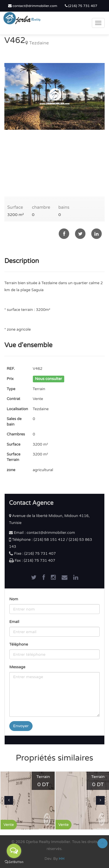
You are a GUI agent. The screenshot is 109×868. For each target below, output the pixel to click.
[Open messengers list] (14, 851)
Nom (14, 599)
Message (17, 667)
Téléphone (19, 644)
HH (62, 859)
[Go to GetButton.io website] (14, 862)
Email (14, 622)
